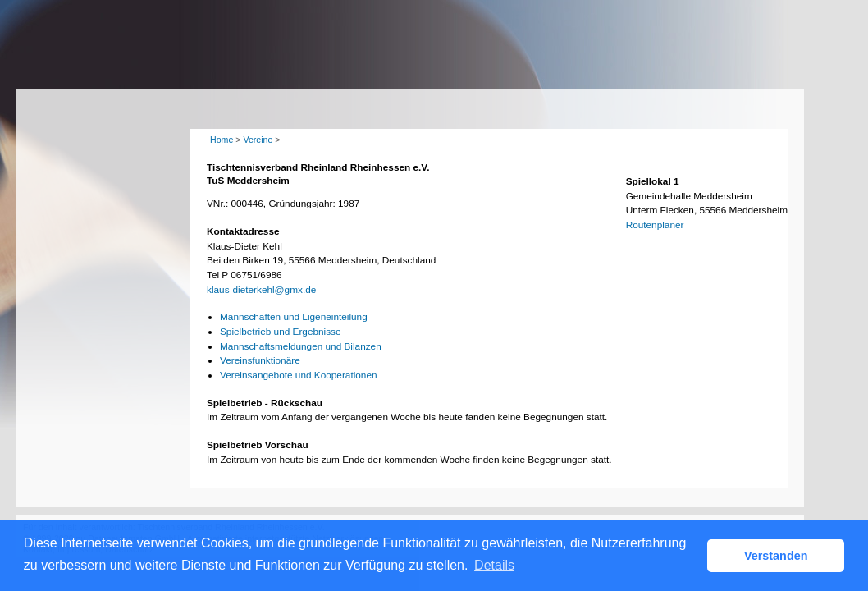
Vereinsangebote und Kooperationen (299, 375)
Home (222, 140)
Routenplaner (655, 225)
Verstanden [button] (776, 556)
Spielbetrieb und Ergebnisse (281, 332)
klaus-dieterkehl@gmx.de (261, 290)
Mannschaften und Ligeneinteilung (294, 317)
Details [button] (494, 565)
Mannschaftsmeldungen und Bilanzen (301, 346)
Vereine (258, 140)
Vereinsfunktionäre (260, 360)
